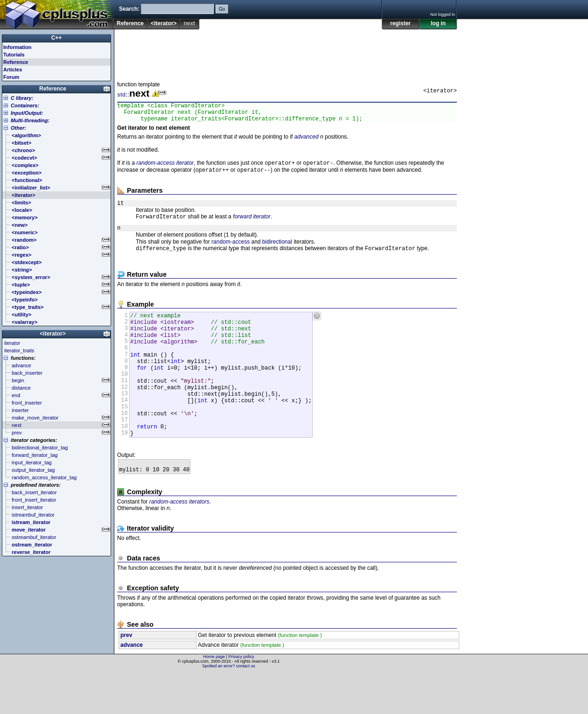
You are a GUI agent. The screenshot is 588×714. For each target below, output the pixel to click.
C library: (22, 98)
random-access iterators (179, 543)
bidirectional (277, 252)
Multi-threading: (30, 120)
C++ (57, 38)
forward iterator (252, 225)
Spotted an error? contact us (229, 707)
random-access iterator (165, 168)
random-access (231, 252)
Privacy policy (241, 698)
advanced (307, 141)
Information (17, 47)
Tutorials (14, 55)
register (400, 23)
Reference (130, 23)
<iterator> (164, 23)
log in (438, 23)
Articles (13, 70)
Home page (214, 698)
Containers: (25, 105)
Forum (11, 77)
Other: (18, 128)
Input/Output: (27, 113)
